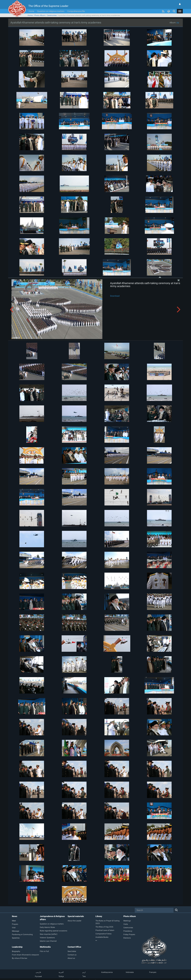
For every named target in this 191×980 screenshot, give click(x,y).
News (15, 916)
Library (99, 916)
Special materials (76, 916)
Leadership (17, 947)
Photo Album (40, 15)
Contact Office (74, 947)
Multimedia (45, 947)
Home (31, 11)
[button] (180, 11)
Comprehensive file (76, 11)
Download (115, 296)
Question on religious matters (51, 11)
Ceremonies (52, 15)
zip (178, 23)
